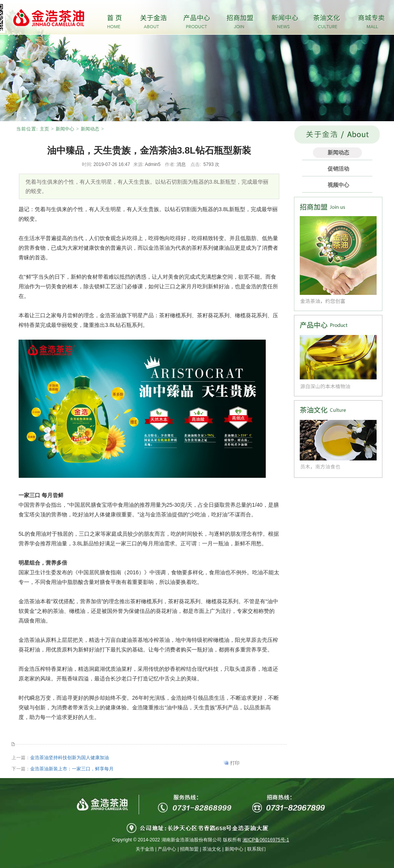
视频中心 (338, 185)
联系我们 (256, 849)
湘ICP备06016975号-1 (266, 840)
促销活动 (338, 169)
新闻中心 (65, 129)
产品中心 (167, 849)
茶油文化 (212, 849)
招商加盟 (189, 849)
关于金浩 (145, 849)
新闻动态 (90, 129)
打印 (235, 763)
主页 (44, 129)
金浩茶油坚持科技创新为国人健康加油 (70, 758)
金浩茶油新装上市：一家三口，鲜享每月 (72, 769)
